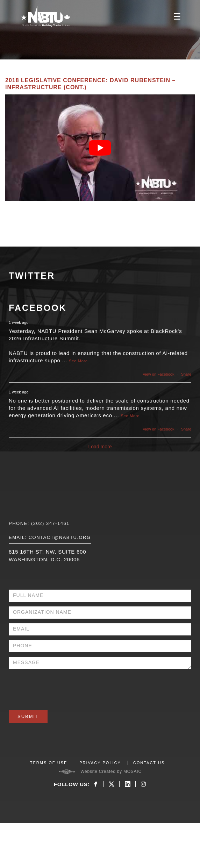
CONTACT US (149, 763)
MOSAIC (133, 771)
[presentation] (62, 687)
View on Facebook (158, 374)
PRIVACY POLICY (100, 763)
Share (186, 374)
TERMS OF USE (49, 763)
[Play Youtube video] (100, 148)
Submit (28, 716)
